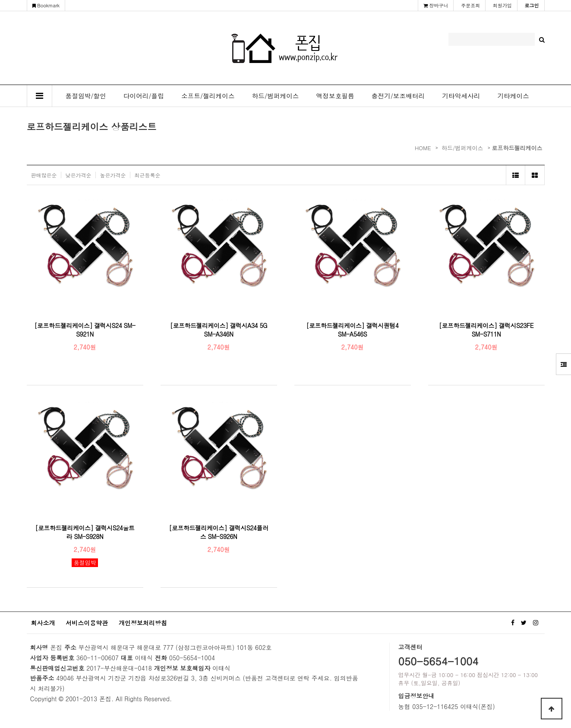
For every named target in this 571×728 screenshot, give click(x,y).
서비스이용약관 (87, 623)
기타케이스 (513, 96)
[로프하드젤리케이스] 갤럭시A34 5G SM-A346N (219, 330)
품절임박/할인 (86, 96)
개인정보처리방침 (143, 623)
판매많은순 (44, 175)
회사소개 (43, 623)
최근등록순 (148, 175)
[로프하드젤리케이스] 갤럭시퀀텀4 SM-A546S (353, 330)
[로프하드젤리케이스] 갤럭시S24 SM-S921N (85, 330)
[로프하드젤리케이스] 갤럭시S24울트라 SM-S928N (85, 532)
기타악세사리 (461, 96)
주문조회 (470, 5)
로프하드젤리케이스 (517, 148)
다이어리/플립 (144, 96)
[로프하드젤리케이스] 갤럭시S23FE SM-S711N (486, 330)
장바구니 (436, 5)
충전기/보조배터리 (398, 96)
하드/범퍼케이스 (276, 96)
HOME (423, 148)
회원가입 (502, 5)
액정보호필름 (335, 96)
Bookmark (46, 5)
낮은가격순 (79, 175)
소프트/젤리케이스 (208, 96)
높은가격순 (113, 175)
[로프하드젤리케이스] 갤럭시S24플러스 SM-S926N (219, 532)
